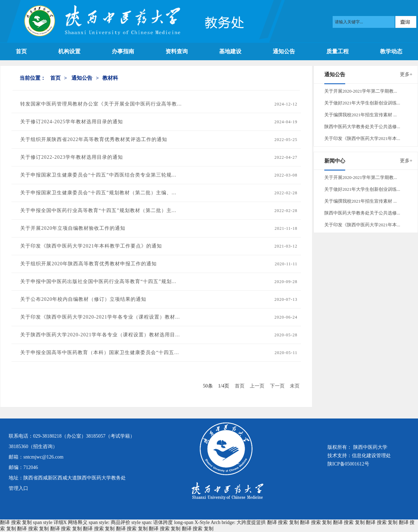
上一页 (257, 386)
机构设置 (69, 51)
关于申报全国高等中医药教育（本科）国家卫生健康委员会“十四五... (100, 353)
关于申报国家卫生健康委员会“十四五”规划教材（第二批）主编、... (98, 193)
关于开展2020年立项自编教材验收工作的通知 (73, 228)
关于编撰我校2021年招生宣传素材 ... (361, 115)
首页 (21, 51)
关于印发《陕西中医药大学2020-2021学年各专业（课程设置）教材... (100, 317)
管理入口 (18, 488)
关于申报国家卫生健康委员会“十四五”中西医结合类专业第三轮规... (98, 175)
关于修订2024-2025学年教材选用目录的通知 (72, 122)
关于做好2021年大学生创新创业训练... (362, 103)
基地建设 (230, 51)
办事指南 (123, 51)
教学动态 (391, 51)
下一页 (277, 386)
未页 (295, 386)
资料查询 (177, 51)
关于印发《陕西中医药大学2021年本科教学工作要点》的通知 (91, 246)
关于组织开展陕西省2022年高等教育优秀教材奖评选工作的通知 (94, 139)
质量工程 (338, 51)
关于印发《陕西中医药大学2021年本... (362, 138)
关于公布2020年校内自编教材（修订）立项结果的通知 (83, 299)
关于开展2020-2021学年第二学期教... (361, 91)
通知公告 (284, 51)
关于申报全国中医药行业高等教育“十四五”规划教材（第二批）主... (98, 210)
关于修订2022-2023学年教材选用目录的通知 (72, 157)
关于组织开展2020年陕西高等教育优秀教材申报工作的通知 (88, 264)
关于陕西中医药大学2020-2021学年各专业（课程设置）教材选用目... (100, 335)
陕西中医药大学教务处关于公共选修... (362, 127)
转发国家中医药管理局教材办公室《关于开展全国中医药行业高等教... (101, 104)
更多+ (406, 74)
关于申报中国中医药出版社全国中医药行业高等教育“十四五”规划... (98, 281)
